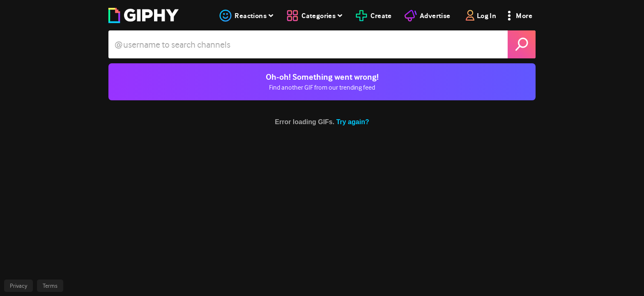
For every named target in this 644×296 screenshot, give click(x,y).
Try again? (353, 122)
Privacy (18, 286)
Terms (50, 286)
